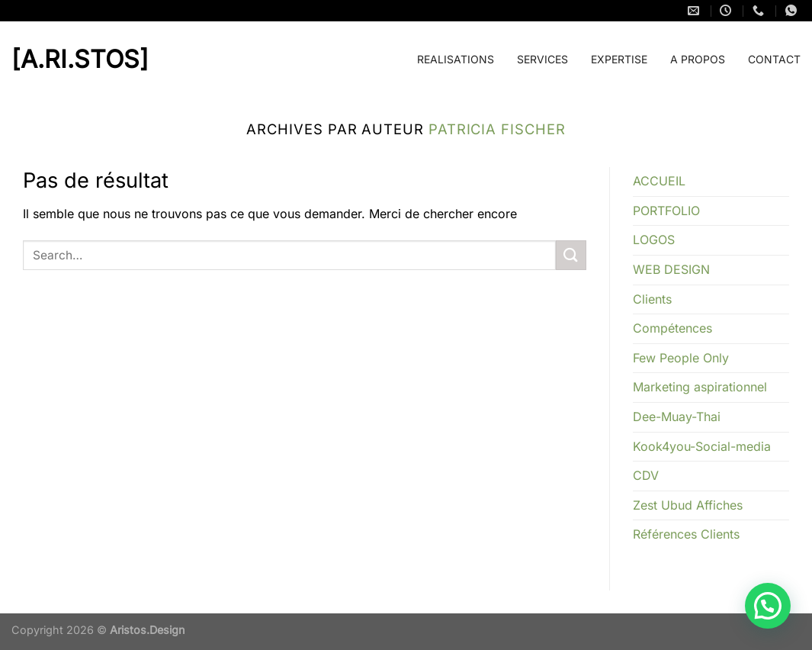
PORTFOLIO (666, 211)
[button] (768, 606)
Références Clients (686, 534)
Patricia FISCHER (497, 129)
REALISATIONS (456, 59)
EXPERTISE (619, 59)
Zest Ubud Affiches (688, 505)
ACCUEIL (659, 181)
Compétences (672, 328)
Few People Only (681, 358)
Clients (652, 299)
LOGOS (654, 240)
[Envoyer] (571, 255)
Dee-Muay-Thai (677, 417)
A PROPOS (698, 59)
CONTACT (774, 59)
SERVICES (542, 59)
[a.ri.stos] (50, 60)
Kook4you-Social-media (702, 446)
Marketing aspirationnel (700, 387)
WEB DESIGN (671, 269)
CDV (646, 475)
